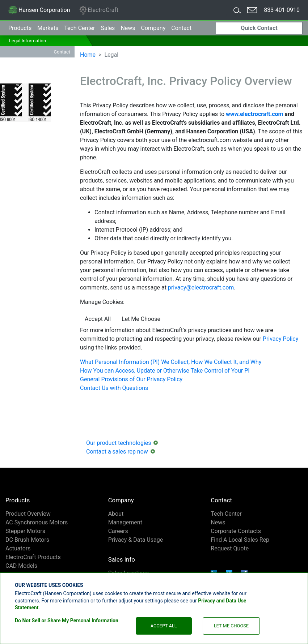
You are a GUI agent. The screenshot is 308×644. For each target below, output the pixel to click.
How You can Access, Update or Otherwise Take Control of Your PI (165, 371)
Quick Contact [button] (259, 28)
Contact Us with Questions (114, 388)
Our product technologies (119, 443)
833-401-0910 (282, 10)
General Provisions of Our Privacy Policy (131, 379)
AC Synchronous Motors (37, 522)
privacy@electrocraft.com (201, 287)
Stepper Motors (25, 531)
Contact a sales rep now (117, 452)
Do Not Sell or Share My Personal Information (67, 621)
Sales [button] (108, 28)
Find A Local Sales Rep (240, 540)
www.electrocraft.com (254, 114)
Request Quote (230, 548)
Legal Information (28, 41)
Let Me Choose (231, 626)
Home (88, 55)
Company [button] (153, 28)
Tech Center (226, 514)
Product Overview (28, 514)
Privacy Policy (281, 339)
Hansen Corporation (39, 11)
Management (125, 522)
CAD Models (21, 566)
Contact (181, 28)
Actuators (18, 548)
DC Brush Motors (27, 540)
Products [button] (20, 28)
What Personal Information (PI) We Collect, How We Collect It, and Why (171, 362)
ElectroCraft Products (33, 557)
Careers (118, 531)
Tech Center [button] (79, 28)
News (128, 28)
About (116, 514)
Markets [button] (48, 28)
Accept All (164, 626)
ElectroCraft (98, 10)
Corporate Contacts (236, 531)
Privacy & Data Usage (136, 540)
